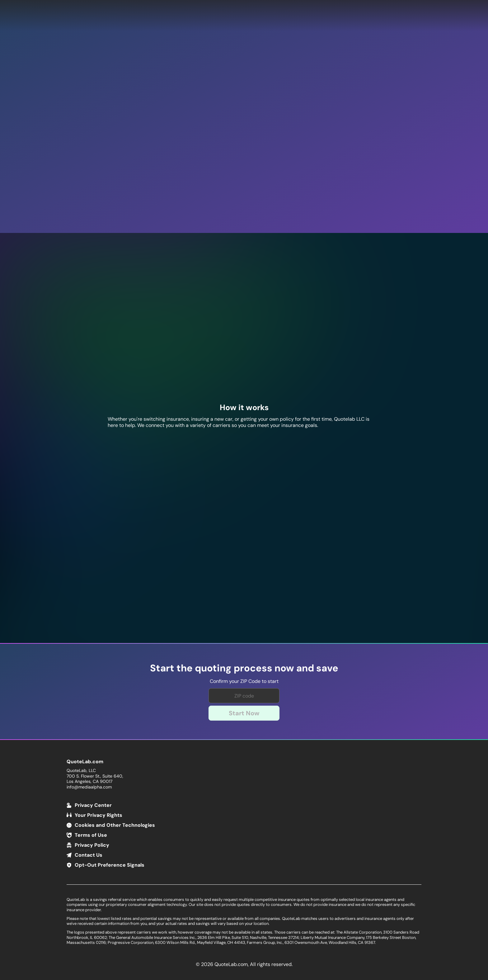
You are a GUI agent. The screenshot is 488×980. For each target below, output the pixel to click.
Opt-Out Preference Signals (110, 865)
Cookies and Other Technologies (115, 825)
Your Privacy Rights (99, 815)
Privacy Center (93, 805)
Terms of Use (91, 835)
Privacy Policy (92, 845)
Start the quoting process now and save (244, 668)
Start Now (244, 713)
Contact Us (89, 855)
